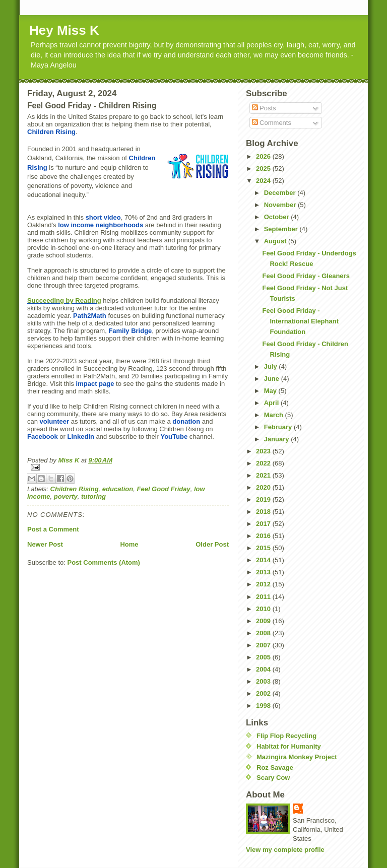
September (282, 229)
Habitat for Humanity (289, 746)
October (277, 217)
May (271, 391)
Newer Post (45, 544)
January (277, 439)
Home (129, 544)
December (281, 193)
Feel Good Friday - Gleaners (306, 276)
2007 (264, 645)
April (272, 403)
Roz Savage (275, 767)
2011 (264, 597)
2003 (264, 681)
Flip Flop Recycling (286, 736)
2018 (264, 512)
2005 (264, 657)
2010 (264, 609)
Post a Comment (53, 529)
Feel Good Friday (163, 489)
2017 (264, 524)
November (281, 205)
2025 (264, 169)
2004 (264, 669)
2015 (264, 548)
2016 (264, 536)
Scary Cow (273, 778)
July (272, 366)
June (273, 379)
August (276, 241)
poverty (66, 496)
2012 (264, 584)
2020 (264, 487)
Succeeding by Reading (64, 301)
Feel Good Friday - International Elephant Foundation (300, 321)
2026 (264, 156)
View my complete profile (285, 850)
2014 (264, 560)
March (275, 415)
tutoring (93, 496)
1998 (264, 706)
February (279, 427)
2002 (264, 693)
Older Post (212, 544)
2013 (264, 572)
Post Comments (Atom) (104, 562)
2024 (264, 181)
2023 (264, 451)
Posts (264, 108)
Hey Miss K (64, 30)
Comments (272, 123)
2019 (264, 499)
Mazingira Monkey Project (297, 757)
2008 (264, 633)
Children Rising (75, 489)
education (118, 489)
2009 (264, 621)
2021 (264, 475)
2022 (264, 463)
